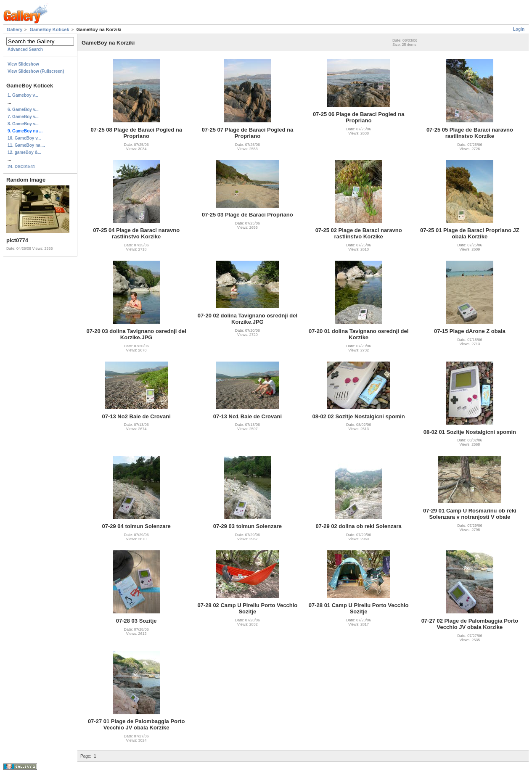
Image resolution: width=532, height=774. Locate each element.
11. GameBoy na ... (26, 145)
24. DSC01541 (21, 167)
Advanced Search (25, 49)
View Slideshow (23, 64)
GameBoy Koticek (49, 29)
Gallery (15, 29)
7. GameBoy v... (23, 117)
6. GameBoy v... (23, 110)
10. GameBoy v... (24, 138)
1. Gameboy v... (23, 95)
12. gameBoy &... (24, 152)
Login (519, 29)
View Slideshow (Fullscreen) (36, 71)
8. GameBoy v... (23, 124)
